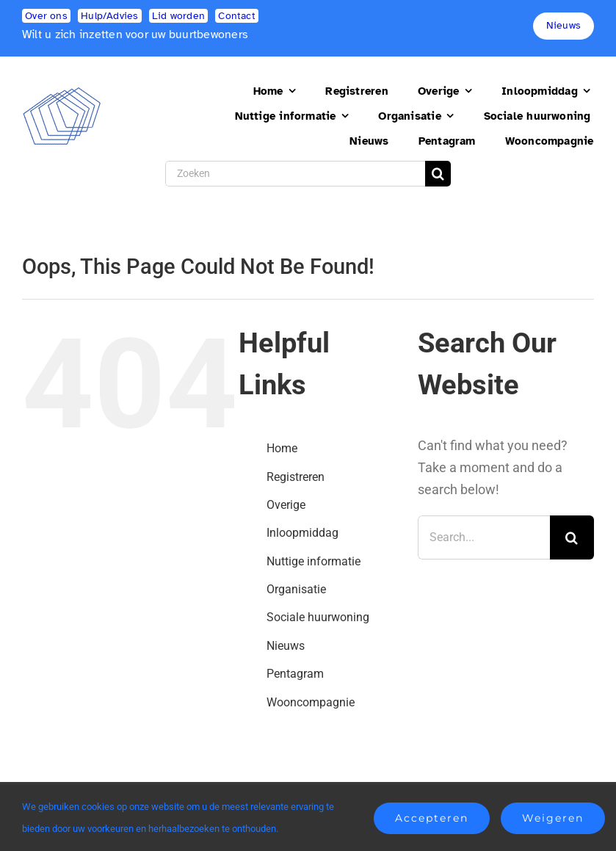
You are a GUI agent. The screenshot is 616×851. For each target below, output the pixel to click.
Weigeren (553, 818)
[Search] (438, 174)
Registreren (296, 477)
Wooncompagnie (311, 702)
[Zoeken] (296, 174)
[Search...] (484, 537)
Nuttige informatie (314, 561)
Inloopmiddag (302, 533)
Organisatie (296, 589)
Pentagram (295, 674)
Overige (286, 505)
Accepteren (432, 818)
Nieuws (286, 646)
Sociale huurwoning (318, 617)
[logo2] (62, 93)
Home (282, 448)
